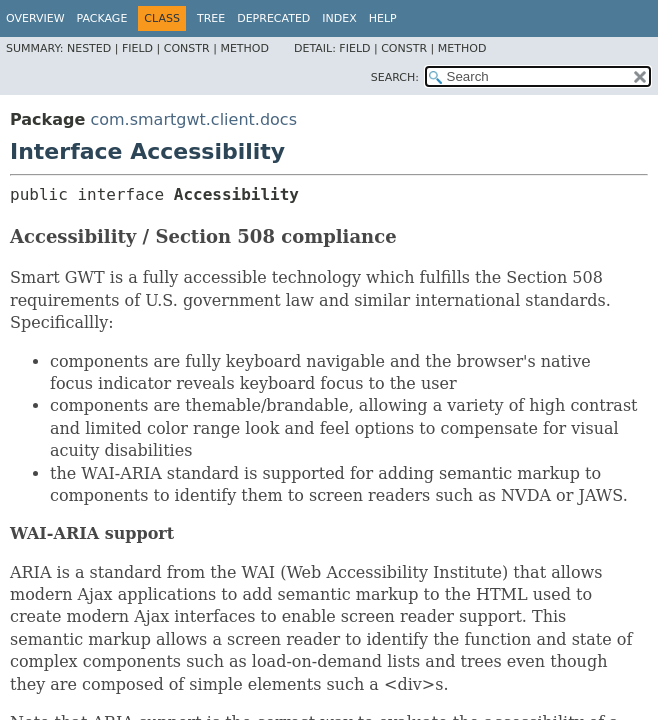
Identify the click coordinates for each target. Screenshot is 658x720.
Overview (35, 18)
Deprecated (273, 18)
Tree (211, 18)
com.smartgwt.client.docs (193, 119)
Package (102, 18)
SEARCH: (395, 77)
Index (339, 18)
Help (383, 18)
